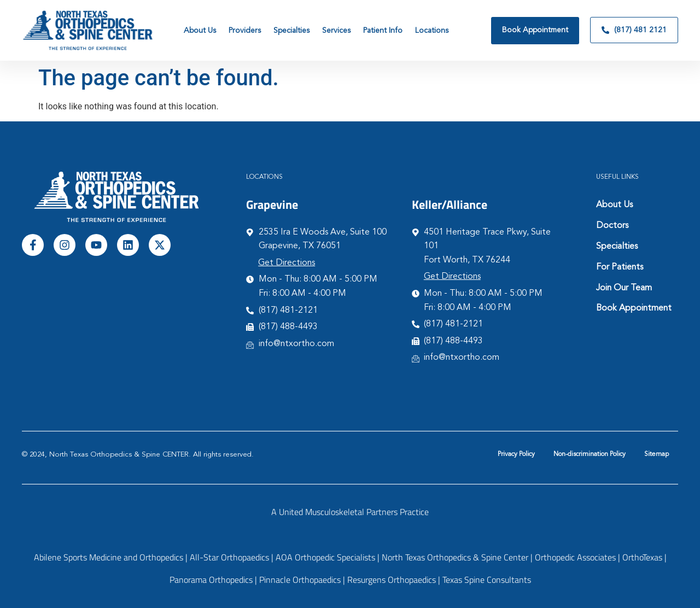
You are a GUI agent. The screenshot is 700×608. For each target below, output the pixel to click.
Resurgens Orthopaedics (392, 580)
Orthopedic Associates (575, 557)
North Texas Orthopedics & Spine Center (455, 557)
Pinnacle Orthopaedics (300, 580)
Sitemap (657, 454)
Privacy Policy (516, 454)
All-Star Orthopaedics (229, 557)
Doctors (612, 226)
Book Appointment (634, 308)
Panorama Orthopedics (211, 580)
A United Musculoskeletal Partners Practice (350, 512)
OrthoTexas (642, 557)
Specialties (617, 247)
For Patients (620, 267)
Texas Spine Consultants (487, 580)
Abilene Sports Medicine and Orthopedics (109, 557)
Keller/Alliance (450, 204)
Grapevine (272, 204)
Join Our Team (624, 288)
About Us (614, 205)
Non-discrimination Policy (590, 454)
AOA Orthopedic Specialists (325, 557)
